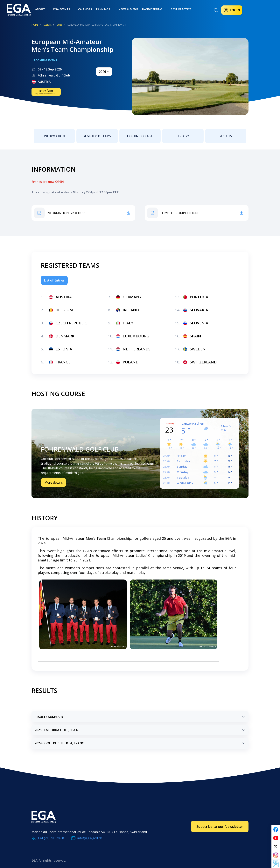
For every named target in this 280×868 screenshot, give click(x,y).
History (183, 134)
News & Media (110, 9)
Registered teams (97, 134)
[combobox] (104, 72)
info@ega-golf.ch (90, 834)
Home (35, 25)
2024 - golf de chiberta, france (140, 741)
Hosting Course (140, 134)
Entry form (46, 92)
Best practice (157, 9)
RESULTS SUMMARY (140, 714)
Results (226, 134)
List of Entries (54, 276)
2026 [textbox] (102, 72)
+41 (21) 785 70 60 (51, 834)
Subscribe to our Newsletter (220, 822)
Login (232, 10)
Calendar (74, 9)
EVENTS (48, 25)
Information (54, 134)
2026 (59, 25)
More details (54, 480)
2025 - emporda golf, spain (140, 728)
